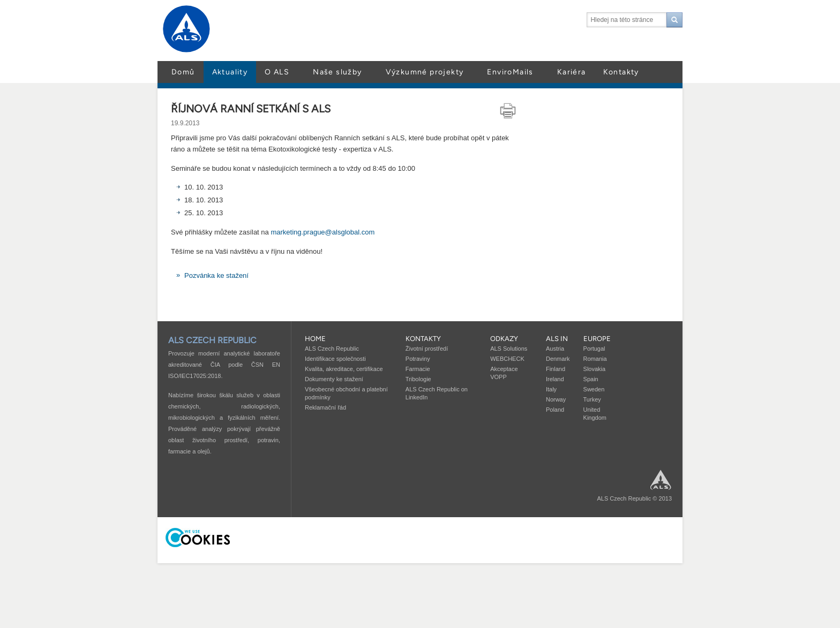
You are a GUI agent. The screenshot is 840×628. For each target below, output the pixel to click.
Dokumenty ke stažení (334, 379)
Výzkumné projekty (425, 72)
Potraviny (418, 359)
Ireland (555, 379)
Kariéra (572, 72)
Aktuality (230, 72)
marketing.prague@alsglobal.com (322, 232)
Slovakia (595, 369)
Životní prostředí (427, 349)
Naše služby (337, 72)
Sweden (594, 389)
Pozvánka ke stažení (216, 275)
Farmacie (418, 369)
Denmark (558, 359)
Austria (555, 349)
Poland (555, 410)
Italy (551, 389)
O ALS (277, 72)
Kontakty (621, 72)
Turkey (592, 399)
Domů (183, 72)
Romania (595, 359)
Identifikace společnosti (335, 359)
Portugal (594, 349)
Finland (556, 369)
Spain (591, 379)
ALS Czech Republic (332, 349)
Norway (556, 399)
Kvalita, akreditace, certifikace (344, 369)
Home (315, 339)
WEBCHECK (507, 359)
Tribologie (418, 379)
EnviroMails (510, 72)
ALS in (557, 339)
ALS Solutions (509, 349)
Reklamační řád (325, 407)
